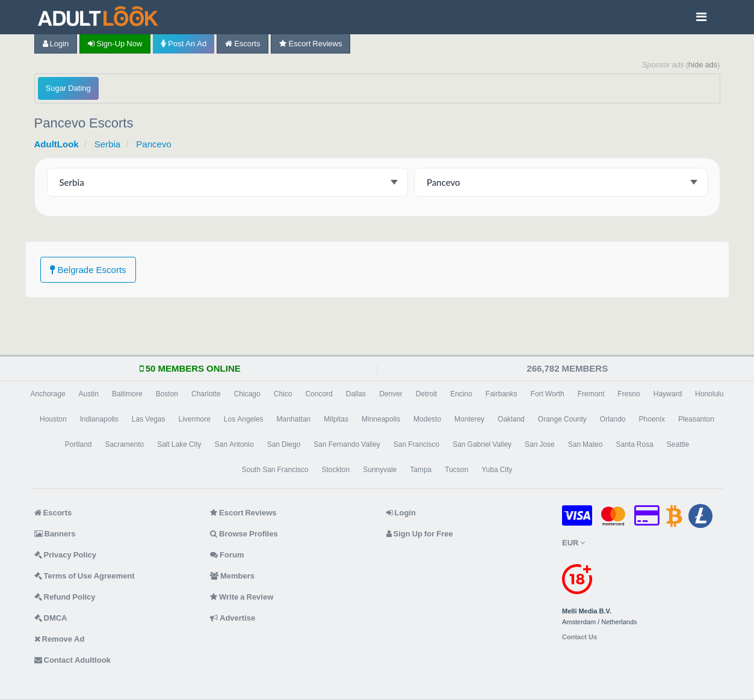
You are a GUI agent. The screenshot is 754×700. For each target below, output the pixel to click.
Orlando (613, 419)
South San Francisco (275, 470)
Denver (391, 394)
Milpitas (336, 419)
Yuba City (497, 470)
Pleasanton (696, 419)
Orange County (562, 419)
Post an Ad (184, 44)
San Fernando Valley (347, 444)
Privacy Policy (66, 555)
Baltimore (127, 394)
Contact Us (579, 637)
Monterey (469, 419)
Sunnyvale (380, 470)
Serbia (107, 144)
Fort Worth (548, 394)
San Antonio (234, 444)
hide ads (703, 65)
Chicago (247, 394)
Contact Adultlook (73, 660)
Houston (53, 419)
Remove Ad (60, 639)
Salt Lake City (179, 444)
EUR (573, 543)
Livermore (195, 419)
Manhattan (294, 419)
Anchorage (48, 394)
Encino (461, 394)
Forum (227, 555)
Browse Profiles (244, 534)
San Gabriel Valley (482, 444)
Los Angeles (244, 419)
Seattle (678, 444)
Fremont (591, 394)
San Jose (540, 444)
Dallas (356, 394)
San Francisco (416, 444)
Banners (55, 534)
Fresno (629, 394)
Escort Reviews (311, 44)
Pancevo (153, 144)
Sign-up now (115, 44)
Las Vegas (149, 419)
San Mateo (586, 444)
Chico (283, 394)
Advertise (233, 618)
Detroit (426, 394)
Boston (167, 394)
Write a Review (242, 597)
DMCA (51, 618)
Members (232, 576)
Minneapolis (381, 419)
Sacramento (124, 444)
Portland (79, 444)
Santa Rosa (634, 444)
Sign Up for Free (420, 534)
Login (56, 44)
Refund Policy (65, 597)
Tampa (421, 470)
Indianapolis (99, 419)
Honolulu (709, 394)
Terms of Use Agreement (85, 576)
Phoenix (652, 419)
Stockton (336, 470)
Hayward (668, 394)
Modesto (427, 419)
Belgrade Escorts (88, 270)
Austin (89, 394)
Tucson (456, 470)
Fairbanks (502, 394)
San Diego (284, 444)
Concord (319, 394)
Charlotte (206, 394)
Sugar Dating (68, 88)
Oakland (511, 419)
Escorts (243, 44)
